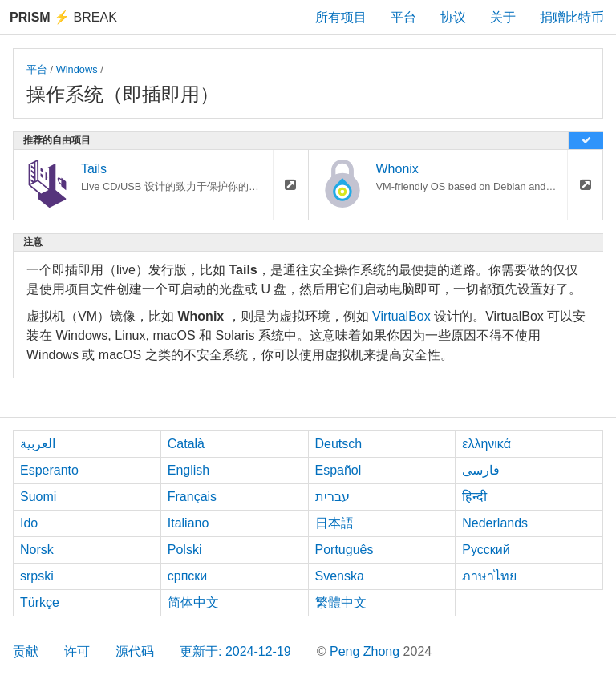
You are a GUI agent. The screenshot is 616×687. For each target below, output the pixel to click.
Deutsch (339, 444)
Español (338, 470)
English (188, 470)
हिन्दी (474, 497)
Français (192, 497)
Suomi (38, 497)
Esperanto (49, 470)
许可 (77, 651)
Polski (185, 550)
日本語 (334, 523)
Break (63, 17)
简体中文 (193, 602)
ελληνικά (486, 444)
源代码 (135, 651)
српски (188, 576)
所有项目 (341, 17)
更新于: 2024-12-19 (235, 651)
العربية (38, 444)
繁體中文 (341, 602)
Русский (486, 550)
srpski (37, 576)
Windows (77, 69)
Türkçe (40, 602)
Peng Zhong (367, 651)
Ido (29, 523)
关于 (503, 17)
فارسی (481, 470)
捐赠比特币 (572, 17)
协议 (453, 17)
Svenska (340, 576)
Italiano (188, 523)
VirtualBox (401, 316)
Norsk (37, 550)
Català (186, 444)
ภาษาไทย (489, 576)
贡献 (26, 651)
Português (344, 550)
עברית (332, 497)
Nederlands (495, 523)
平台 (403, 17)
